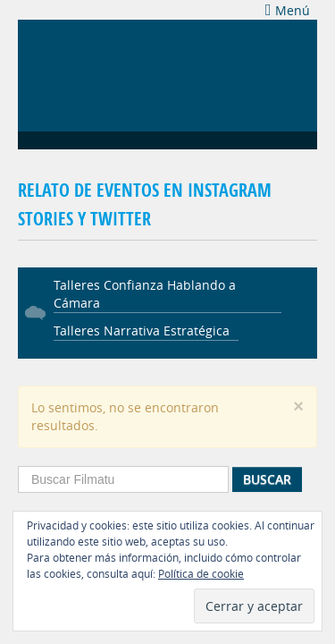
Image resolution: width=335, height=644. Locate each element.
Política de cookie (201, 573)
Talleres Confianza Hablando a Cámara (145, 294)
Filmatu (98, 73)
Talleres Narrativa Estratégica (142, 330)
